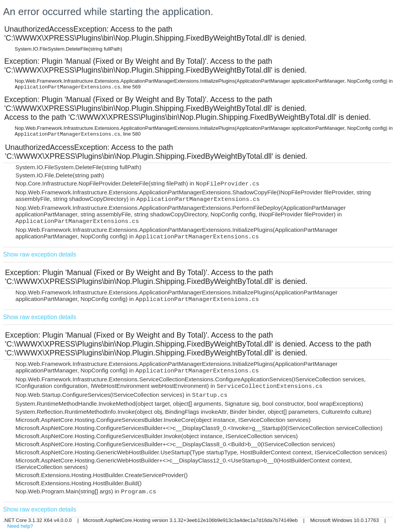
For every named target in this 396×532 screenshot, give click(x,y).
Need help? (20, 526)
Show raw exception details (40, 254)
